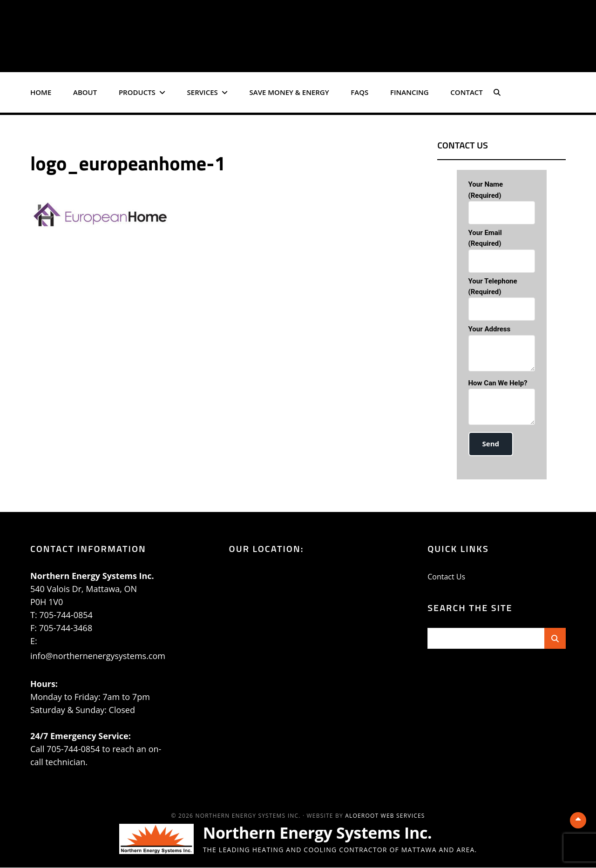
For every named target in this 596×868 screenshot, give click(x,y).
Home (41, 92)
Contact (466, 92)
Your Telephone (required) (502, 299)
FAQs (359, 92)
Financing (410, 92)
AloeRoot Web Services (385, 816)
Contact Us (446, 577)
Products (137, 92)
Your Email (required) (502, 251)
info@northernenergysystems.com (98, 656)
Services (203, 92)
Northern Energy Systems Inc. (324, 833)
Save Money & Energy (289, 92)
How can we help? (502, 404)
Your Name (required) (502, 202)
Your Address (502, 350)
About (85, 92)
